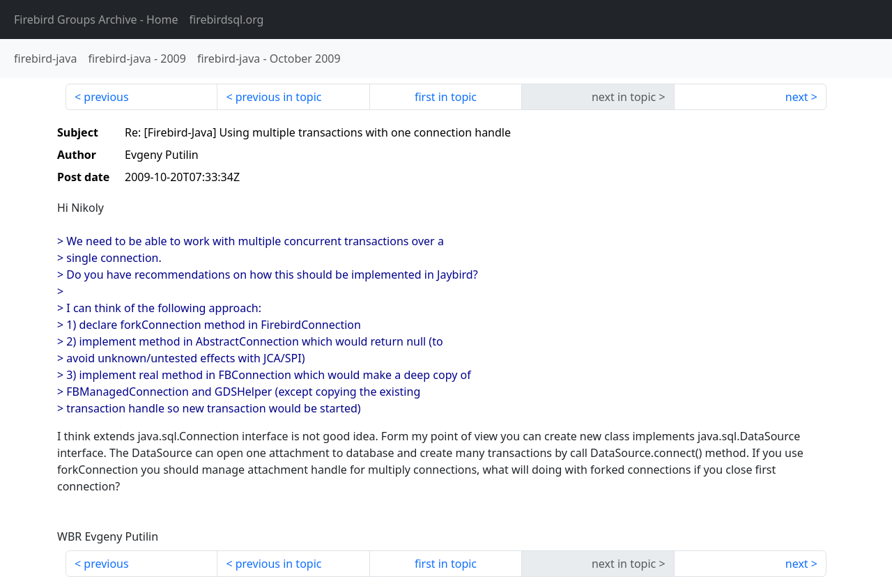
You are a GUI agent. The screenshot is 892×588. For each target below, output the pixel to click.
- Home (96, 20)
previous (106, 97)
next (797, 97)
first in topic (446, 97)
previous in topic (279, 97)
